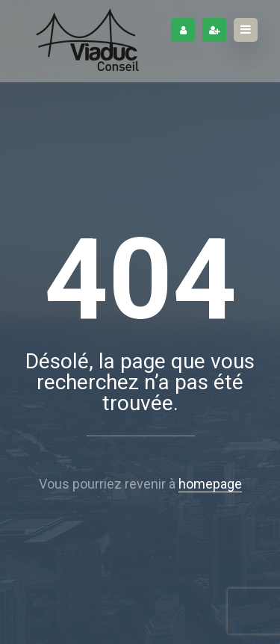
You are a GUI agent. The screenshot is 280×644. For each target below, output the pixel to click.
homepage (210, 484)
